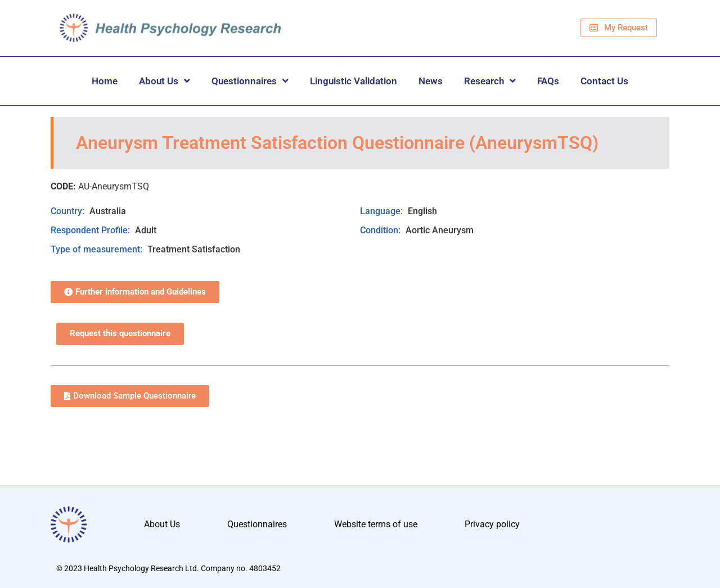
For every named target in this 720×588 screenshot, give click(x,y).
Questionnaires (250, 81)
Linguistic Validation (354, 81)
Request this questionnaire (120, 334)
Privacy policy (492, 524)
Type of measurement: (98, 249)
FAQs (548, 81)
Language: (382, 211)
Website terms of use (376, 524)
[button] (135, 292)
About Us (165, 81)
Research (490, 81)
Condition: (381, 230)
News (431, 81)
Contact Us (604, 81)
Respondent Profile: (91, 230)
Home (105, 81)
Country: (69, 211)
